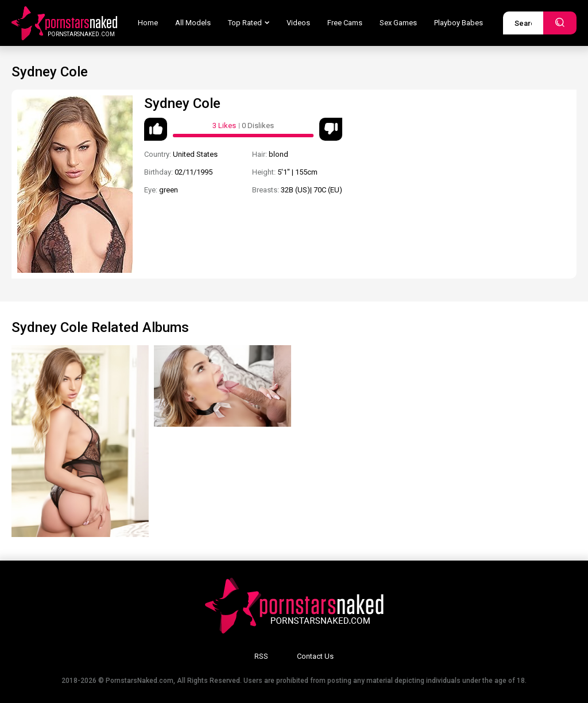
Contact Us (315, 656)
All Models (193, 23)
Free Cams (345, 23)
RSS (261, 656)
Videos (298, 23)
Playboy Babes (459, 23)
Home (148, 23)
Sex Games (398, 23)
